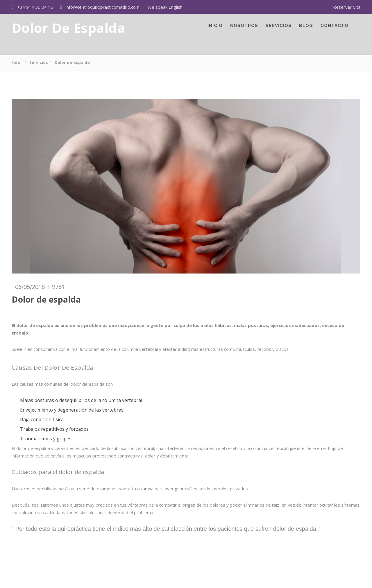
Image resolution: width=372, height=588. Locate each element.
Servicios (279, 29)
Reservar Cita (347, 7)
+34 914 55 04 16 (35, 7)
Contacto (335, 29)
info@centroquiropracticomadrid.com (103, 7)
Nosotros (244, 29)
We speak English (165, 7)
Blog (306, 29)
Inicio (215, 29)
